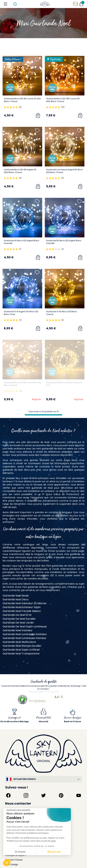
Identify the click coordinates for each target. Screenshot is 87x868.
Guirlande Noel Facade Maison (22, 611)
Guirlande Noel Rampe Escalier (22, 646)
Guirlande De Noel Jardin (18, 623)
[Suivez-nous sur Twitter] (43, 784)
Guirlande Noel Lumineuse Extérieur (25, 634)
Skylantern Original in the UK (21, 858)
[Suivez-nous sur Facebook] (8, 784)
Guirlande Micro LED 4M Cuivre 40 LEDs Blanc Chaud (22, 100)
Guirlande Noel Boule (16, 596)
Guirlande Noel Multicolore (19, 642)
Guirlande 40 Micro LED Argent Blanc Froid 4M (22, 242)
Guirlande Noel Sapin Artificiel (21, 650)
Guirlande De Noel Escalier (19, 619)
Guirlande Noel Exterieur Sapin (22, 607)
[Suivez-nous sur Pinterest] (61, 784)
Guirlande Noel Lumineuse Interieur (24, 638)
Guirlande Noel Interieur (18, 630)
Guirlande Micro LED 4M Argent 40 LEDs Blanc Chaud (20, 171)
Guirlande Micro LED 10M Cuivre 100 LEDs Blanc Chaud (63, 100)
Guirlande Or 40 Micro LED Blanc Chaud (62, 313)
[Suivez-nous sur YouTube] (79, 784)
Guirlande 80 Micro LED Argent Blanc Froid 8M (64, 242)
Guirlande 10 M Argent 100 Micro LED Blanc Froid (21, 313)
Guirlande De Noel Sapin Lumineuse (25, 626)
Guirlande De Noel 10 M (17, 615)
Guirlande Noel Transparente (21, 654)
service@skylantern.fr (17, 802)
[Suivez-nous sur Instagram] (26, 784)
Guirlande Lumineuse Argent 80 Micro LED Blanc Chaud (64, 171)
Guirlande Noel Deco (16, 599)
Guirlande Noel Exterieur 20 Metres (24, 603)
